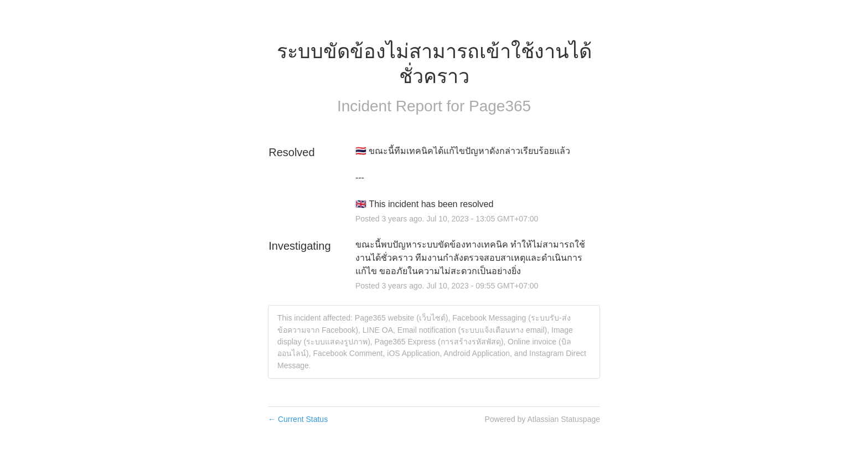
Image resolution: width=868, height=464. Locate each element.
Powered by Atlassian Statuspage (542, 419)
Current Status (298, 419)
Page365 (500, 106)
